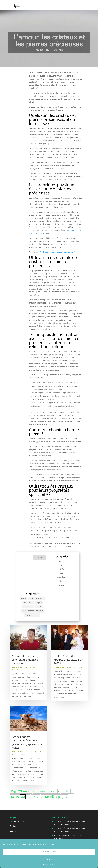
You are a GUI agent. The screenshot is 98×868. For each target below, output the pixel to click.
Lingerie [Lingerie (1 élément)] (39, 603)
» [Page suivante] (42, 797)
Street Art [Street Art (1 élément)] (40, 611)
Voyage (62, 585)
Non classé (62, 577)
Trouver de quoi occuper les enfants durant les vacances (27, 660)
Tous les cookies (49, 852)
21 (28, 797)
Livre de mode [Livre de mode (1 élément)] (28, 607)
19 (17, 797)
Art (62, 565)
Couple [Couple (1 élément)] (31, 599)
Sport (62, 581)
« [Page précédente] (59, 791)
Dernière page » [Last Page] (56, 797)
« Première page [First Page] (45, 791)
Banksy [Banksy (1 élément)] (23, 599)
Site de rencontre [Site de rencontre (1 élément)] (28, 611)
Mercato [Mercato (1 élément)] (39, 607)
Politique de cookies (48, 864)
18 (12, 797)
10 (68, 791)
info (62, 569)
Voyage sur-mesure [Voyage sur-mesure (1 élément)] (32, 615)
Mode (62, 573)
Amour (59, 50)
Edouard (20, 668)
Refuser (49, 859)
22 (33, 797)
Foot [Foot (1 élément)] (25, 603)
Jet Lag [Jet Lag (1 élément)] (31, 603)
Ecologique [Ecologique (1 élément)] (40, 599)
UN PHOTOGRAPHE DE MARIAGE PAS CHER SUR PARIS (68, 660)
